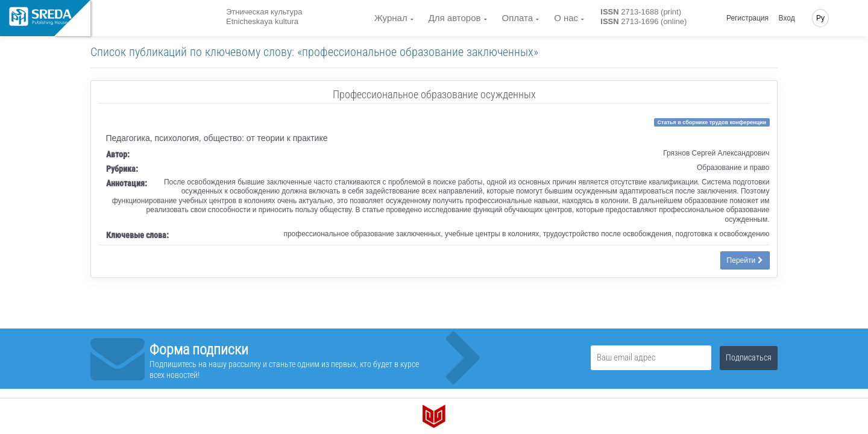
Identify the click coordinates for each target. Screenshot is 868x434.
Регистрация (747, 18)
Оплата (518, 18)
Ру (820, 18)
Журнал (391, 18)
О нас (566, 18)
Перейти (745, 260)
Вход (787, 18)
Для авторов (455, 18)
